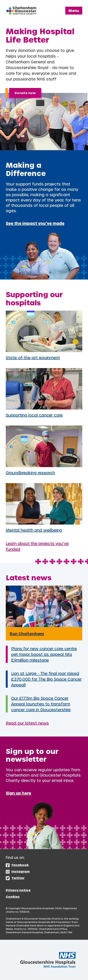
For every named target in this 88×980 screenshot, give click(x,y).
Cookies (13, 897)
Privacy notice (18, 890)
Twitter (18, 878)
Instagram (21, 871)
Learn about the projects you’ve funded (37, 546)
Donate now (25, 93)
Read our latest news (27, 723)
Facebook (20, 865)
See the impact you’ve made (35, 223)
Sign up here (18, 793)
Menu (74, 11)
